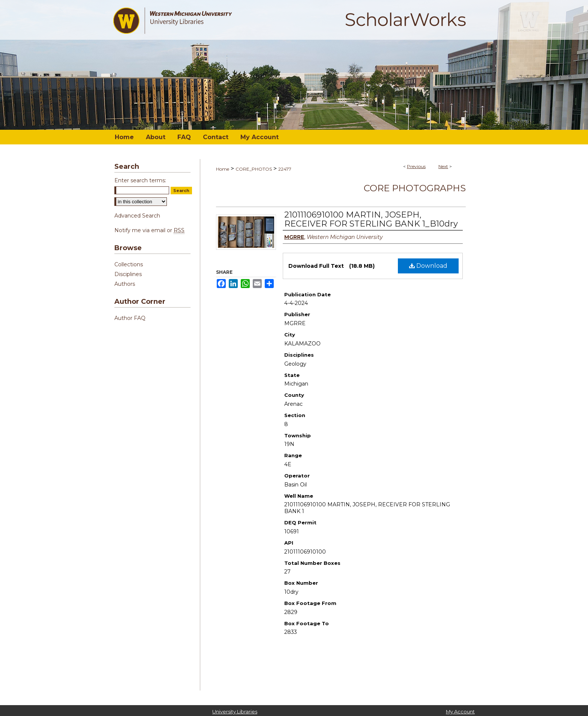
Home (223, 169)
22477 (285, 169)
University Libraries (235, 711)
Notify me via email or (149, 230)
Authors (125, 284)
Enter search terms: (140, 180)
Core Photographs (415, 188)
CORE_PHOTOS (254, 169)
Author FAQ (130, 318)
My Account (460, 711)
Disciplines (128, 274)
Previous (416, 166)
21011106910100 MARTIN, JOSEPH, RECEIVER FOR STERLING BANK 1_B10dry (371, 219)
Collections (129, 264)
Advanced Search (137, 216)
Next (443, 166)
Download (428, 266)
